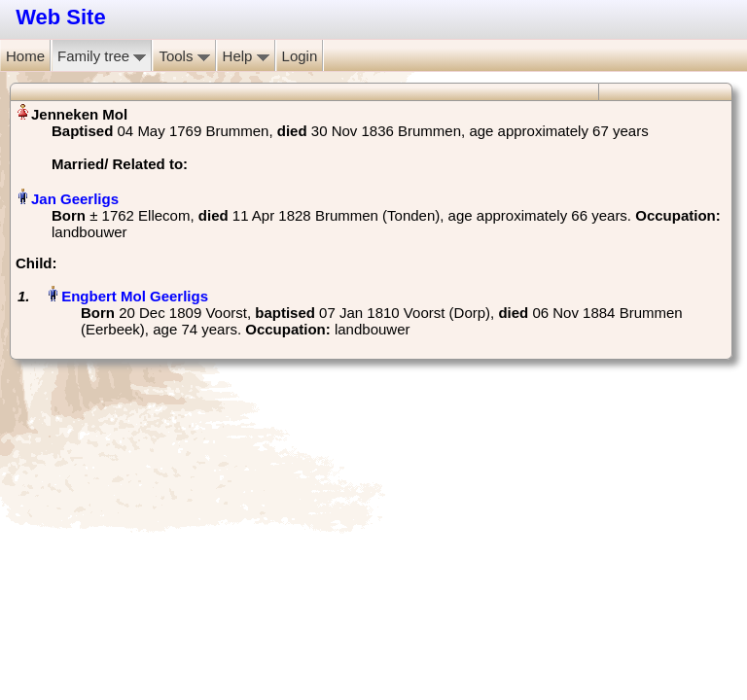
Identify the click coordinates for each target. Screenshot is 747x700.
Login (300, 56)
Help (246, 56)
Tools (184, 56)
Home (25, 56)
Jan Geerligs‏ (75, 199)
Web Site (61, 17)
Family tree (102, 56)
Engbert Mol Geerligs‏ (135, 296)
